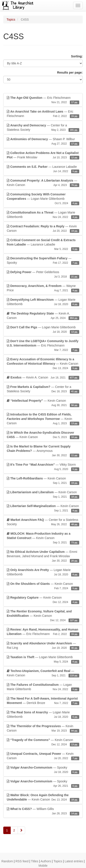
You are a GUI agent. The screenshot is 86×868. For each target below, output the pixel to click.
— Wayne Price (43, 288)
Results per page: (70, 72)
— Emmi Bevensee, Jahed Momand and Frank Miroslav (43, 556)
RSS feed (22, 861)
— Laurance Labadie (43, 169)
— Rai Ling (43, 646)
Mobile (43, 866)
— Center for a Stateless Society (43, 128)
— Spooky (43, 261)
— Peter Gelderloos (43, 274)
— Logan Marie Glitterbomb (43, 199)
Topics (11, 19)
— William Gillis (43, 811)
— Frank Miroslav (43, 155)
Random (7, 861)
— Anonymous (43, 451)
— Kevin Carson (43, 183)
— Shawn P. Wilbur (43, 141)
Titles (35, 861)
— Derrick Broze (43, 701)
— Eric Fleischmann (43, 100)
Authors (46, 861)
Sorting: (77, 56)
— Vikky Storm (43, 467)
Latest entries (74, 861)
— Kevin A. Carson (43, 316)
